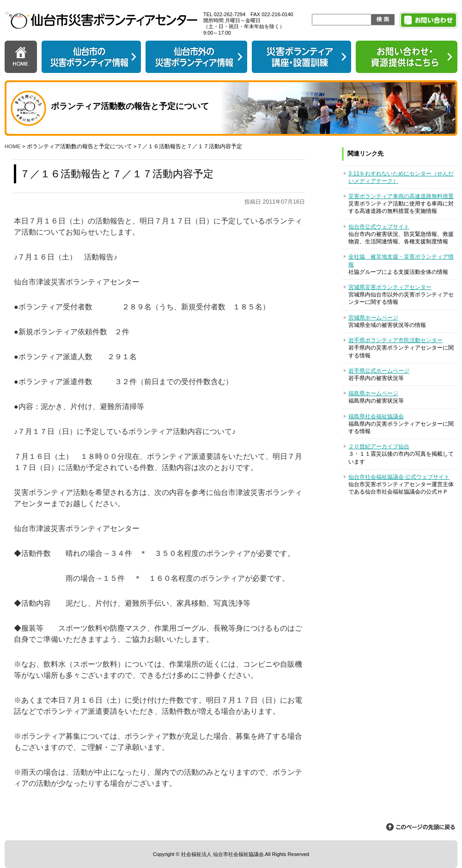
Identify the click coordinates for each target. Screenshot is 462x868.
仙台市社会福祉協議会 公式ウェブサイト (399, 477)
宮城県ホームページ (373, 318)
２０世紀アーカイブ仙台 (379, 446)
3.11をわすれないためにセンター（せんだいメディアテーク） (401, 177)
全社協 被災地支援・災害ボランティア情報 (401, 260)
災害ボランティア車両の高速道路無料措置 (401, 196)
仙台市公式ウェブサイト (379, 227)
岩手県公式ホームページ (379, 371)
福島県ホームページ (373, 393)
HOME (13, 146)
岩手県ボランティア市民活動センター (395, 340)
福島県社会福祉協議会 (376, 416)
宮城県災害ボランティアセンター (390, 287)
